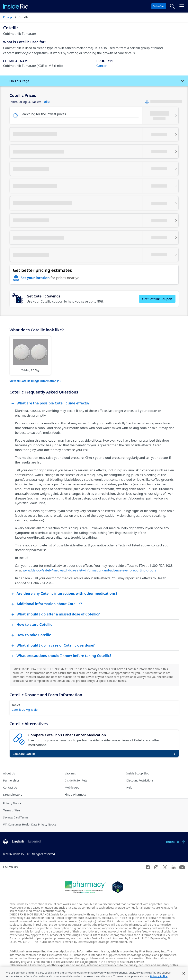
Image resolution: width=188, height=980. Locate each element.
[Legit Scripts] (118, 887)
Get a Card (159, 6)
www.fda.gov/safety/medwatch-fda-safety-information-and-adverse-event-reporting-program (91, 570)
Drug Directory (13, 795)
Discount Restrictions (140, 780)
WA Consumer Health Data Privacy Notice (30, 824)
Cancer (102, 66)
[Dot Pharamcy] (85, 887)
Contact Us (10, 787)
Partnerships (11, 780)
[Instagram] (156, 867)
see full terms (142, 935)
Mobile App (72, 787)
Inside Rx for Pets (76, 780)
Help (129, 787)
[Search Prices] (172, 6)
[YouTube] (182, 867)
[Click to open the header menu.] (182, 6)
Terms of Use (12, 810)
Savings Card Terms (16, 817)
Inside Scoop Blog (138, 773)
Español (35, 841)
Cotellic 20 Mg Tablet (25, 710)
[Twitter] (165, 867)
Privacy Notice (12, 803)
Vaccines (70, 773)
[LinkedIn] (174, 867)
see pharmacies (81, 938)
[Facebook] (148, 867)
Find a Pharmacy (75, 795)
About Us (9, 773)
